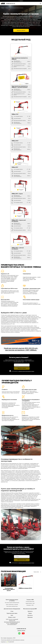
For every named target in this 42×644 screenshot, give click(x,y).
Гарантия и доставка (12, 613)
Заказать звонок (21, 30)
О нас (12, 611)
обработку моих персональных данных (26, 371)
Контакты (30, 615)
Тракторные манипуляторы (12, 606)
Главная (3, 8)
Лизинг (30, 613)
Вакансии (30, 617)
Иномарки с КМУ (30, 605)
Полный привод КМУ (30, 601)
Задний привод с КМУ (30, 603)
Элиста (7, 8)
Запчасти (30, 611)
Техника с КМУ (30, 600)
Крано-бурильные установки (12, 604)
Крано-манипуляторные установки (12, 600)
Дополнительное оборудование (12, 609)
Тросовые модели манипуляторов (12, 603)
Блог (12, 615)
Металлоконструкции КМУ (30, 609)
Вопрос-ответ (12, 617)
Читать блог (37, 572)
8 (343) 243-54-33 (11, 4)
